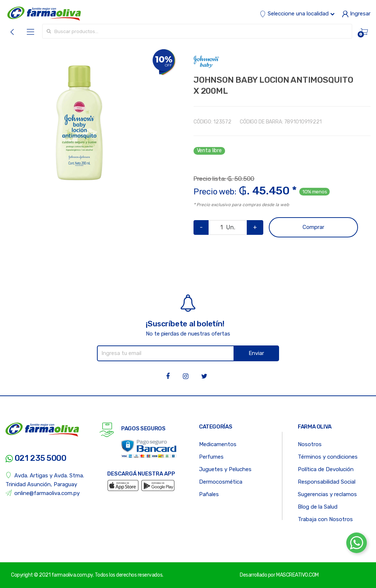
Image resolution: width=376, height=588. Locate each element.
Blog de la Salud (318, 507)
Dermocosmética (221, 482)
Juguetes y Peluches (225, 469)
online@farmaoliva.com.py (43, 493)
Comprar (313, 227)
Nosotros (310, 444)
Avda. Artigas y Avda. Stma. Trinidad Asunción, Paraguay (45, 480)
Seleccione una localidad (297, 14)
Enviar (256, 353)
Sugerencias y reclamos (327, 494)
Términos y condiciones (328, 457)
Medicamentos (218, 444)
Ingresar (356, 14)
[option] (79, 123)
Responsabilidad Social (327, 482)
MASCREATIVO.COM (297, 575)
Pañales (209, 494)
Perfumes (211, 457)
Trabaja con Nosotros (325, 519)
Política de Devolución (326, 469)
